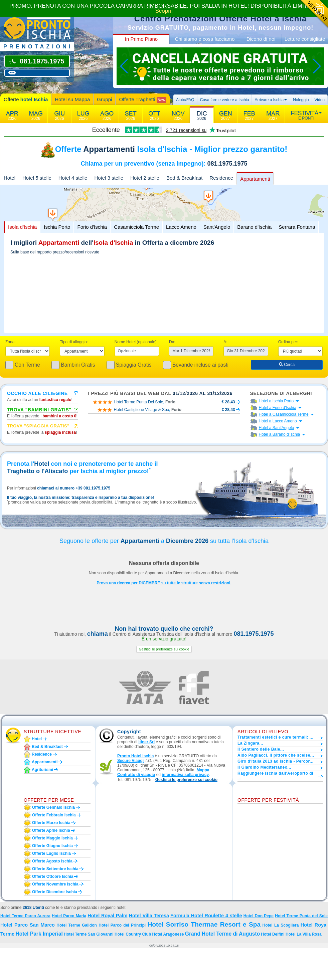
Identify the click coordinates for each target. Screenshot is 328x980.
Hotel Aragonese (168, 934)
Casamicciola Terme (136, 227)
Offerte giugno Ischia (52, 846)
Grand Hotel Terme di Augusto (222, 934)
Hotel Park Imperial (39, 934)
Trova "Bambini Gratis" (39, 409)
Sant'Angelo (217, 227)
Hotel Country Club (133, 934)
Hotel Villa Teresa (149, 916)
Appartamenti (255, 179)
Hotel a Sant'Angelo (277, 428)
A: (225, 342)
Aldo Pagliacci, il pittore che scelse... (276, 755)
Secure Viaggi (130, 761)
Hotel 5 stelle (37, 178)
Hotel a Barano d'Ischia (280, 434)
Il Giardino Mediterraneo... (264, 767)
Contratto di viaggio (136, 775)
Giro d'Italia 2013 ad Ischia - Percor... (275, 761)
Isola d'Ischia (22, 227)
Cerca (287, 365)
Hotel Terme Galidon (77, 925)
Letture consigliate (305, 39)
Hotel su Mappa (72, 99)
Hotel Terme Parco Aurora (25, 916)
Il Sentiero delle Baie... (261, 749)
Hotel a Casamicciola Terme (284, 414)
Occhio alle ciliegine (37, 393)
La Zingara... (250, 743)
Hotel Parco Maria (69, 916)
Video (320, 100)
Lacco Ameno (181, 227)
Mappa (203, 770)
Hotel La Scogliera (281, 925)
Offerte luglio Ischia (51, 853)
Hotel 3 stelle (109, 178)
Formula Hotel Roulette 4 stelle (206, 916)
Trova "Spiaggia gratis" (38, 426)
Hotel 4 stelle (73, 178)
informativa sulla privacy (185, 775)
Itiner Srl (146, 742)
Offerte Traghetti (142, 100)
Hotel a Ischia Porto (276, 401)
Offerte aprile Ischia (51, 830)
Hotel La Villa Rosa (304, 934)
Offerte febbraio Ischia (54, 815)
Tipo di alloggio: (74, 342)
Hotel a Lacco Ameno (278, 421)
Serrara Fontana (297, 227)
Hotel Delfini (273, 934)
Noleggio (301, 100)
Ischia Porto (57, 227)
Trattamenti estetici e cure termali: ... (275, 737)
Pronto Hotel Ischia (135, 756)
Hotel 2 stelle (145, 178)
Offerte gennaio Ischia (53, 807)
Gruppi (104, 99)
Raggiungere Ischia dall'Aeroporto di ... (275, 776)
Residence (221, 178)
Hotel (10, 178)
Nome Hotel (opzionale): (136, 342)
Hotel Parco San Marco (28, 925)
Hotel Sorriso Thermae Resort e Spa (204, 924)
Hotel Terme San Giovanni (89, 934)
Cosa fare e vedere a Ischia (225, 100)
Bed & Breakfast (184, 178)
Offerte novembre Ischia (55, 884)
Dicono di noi (261, 39)
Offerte (26, 99)
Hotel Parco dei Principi (122, 925)
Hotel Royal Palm (107, 916)
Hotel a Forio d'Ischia (278, 408)
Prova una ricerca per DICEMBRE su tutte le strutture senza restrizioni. (164, 583)
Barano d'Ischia (254, 227)
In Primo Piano (141, 39)
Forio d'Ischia (92, 227)
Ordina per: (288, 342)
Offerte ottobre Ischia (53, 876)
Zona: (11, 342)
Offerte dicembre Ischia (55, 892)
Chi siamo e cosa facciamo (205, 39)
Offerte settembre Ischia (55, 869)
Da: (172, 342)
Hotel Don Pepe (259, 916)
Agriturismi (42, 770)
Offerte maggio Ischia (52, 838)
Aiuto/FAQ (185, 100)
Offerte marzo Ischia (51, 823)
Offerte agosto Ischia (52, 861)
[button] (164, 649)
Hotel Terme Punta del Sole (301, 916)
